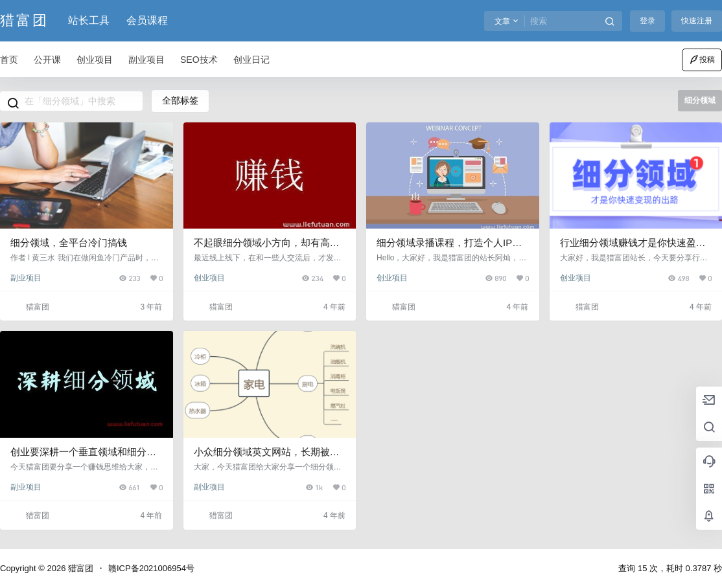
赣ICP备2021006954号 (151, 568)
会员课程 (147, 20)
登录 (647, 21)
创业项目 (209, 278)
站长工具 (89, 20)
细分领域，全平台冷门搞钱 (69, 243)
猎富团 (79, 568)
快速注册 (697, 21)
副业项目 (26, 278)
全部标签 (180, 100)
